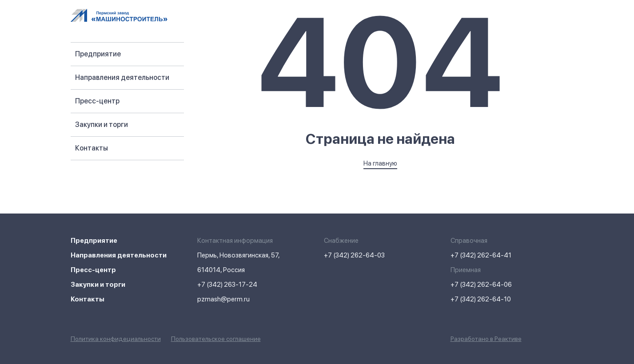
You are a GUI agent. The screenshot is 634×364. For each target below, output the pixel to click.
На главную (380, 163)
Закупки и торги (102, 125)
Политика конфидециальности (116, 339)
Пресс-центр (97, 101)
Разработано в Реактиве (486, 339)
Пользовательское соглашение (216, 339)
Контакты (92, 148)
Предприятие (98, 54)
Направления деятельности (122, 77)
